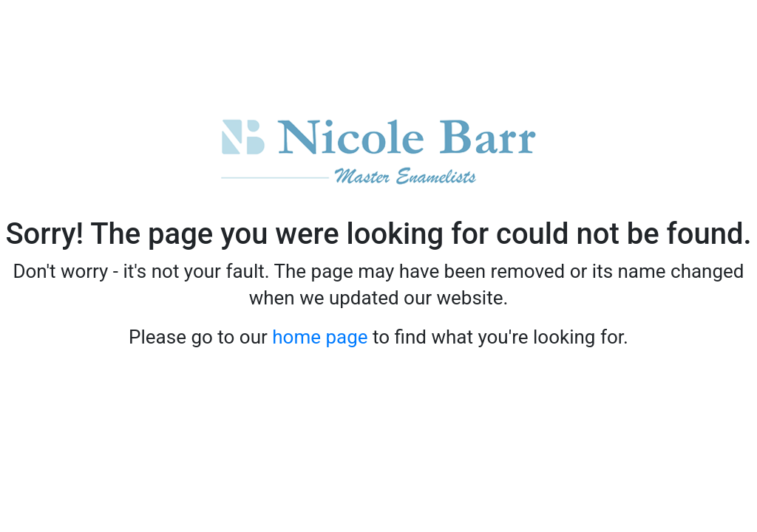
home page (320, 337)
